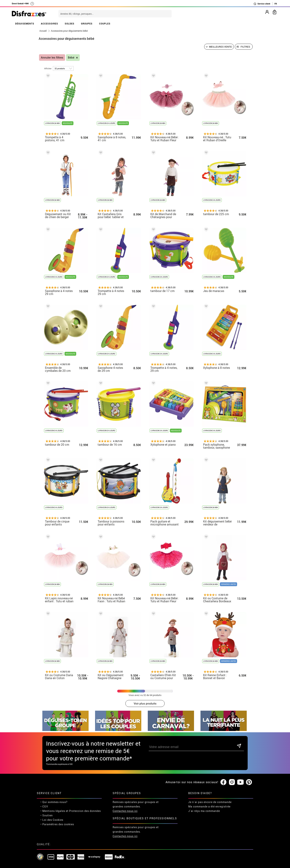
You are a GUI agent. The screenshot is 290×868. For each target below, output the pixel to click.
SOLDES (70, 24)
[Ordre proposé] (219, 47)
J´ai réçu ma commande (204, 798)
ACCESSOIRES (49, 24)
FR (276, 4)
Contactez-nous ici (125, 798)
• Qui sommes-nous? (54, 789)
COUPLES (105, 24)
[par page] (63, 68)
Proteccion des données (85, 798)
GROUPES (87, 24)
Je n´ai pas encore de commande (210, 789)
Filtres (245, 47)
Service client (262, 4)
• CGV (44, 794)
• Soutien (47, 803)
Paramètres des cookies (58, 811)
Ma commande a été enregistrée (209, 794)
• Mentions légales (53, 798)
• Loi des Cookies (52, 807)
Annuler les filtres (52, 57)
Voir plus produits (145, 703)
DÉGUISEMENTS (25, 24)
